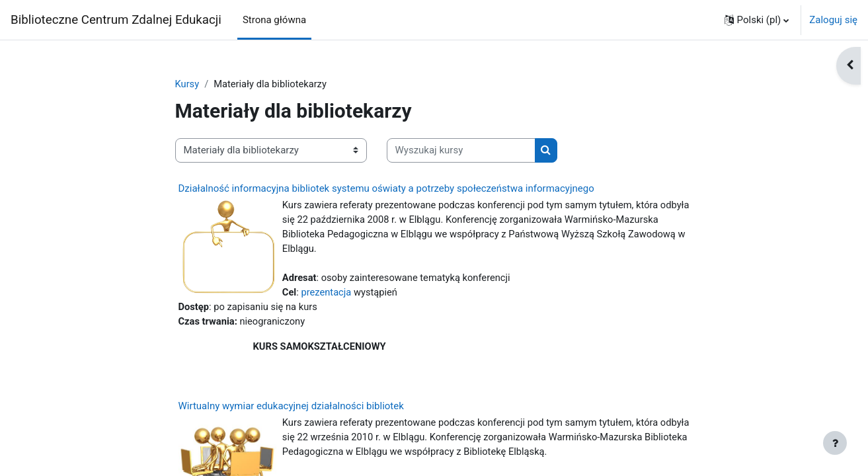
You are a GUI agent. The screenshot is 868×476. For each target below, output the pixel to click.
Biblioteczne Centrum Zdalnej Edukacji (116, 20)
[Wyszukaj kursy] (461, 151)
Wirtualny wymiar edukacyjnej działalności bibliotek (291, 410)
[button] (757, 20)
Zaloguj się (833, 20)
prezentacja (327, 294)
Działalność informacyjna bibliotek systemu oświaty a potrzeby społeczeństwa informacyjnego (386, 188)
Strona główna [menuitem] (274, 20)
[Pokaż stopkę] (835, 443)
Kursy (187, 84)
